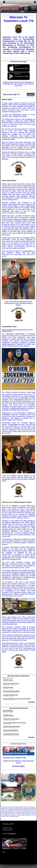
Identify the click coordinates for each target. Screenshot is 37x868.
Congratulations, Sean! (9, 327)
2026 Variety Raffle (8, 687)
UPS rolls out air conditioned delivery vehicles (17, 502)
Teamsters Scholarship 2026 (10, 695)
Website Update (7, 99)
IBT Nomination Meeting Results (11, 691)
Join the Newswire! (8, 710)
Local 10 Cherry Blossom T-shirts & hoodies (15, 723)
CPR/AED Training (8, 680)
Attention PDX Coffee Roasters (11, 684)
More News (31, 737)
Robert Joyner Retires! (9, 180)
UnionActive (12, 834)
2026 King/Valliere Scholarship (11, 734)
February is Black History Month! (12, 726)
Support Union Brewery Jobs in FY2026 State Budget (17, 699)
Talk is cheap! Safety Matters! (11, 730)
